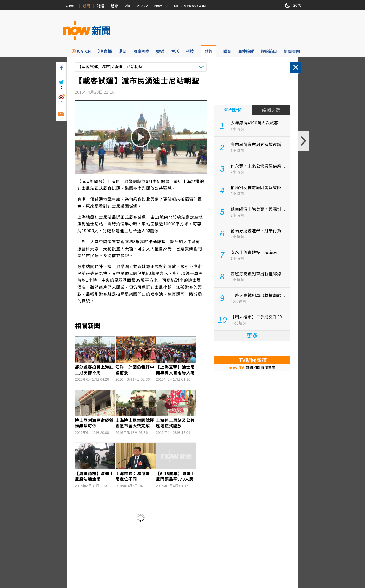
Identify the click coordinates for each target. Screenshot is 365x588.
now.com (69, 6)
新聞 (86, 6)
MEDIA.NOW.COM (190, 6)
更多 (252, 336)
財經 (100, 6)
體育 (114, 6)
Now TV (161, 6)
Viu (127, 6)
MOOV (142, 6)
